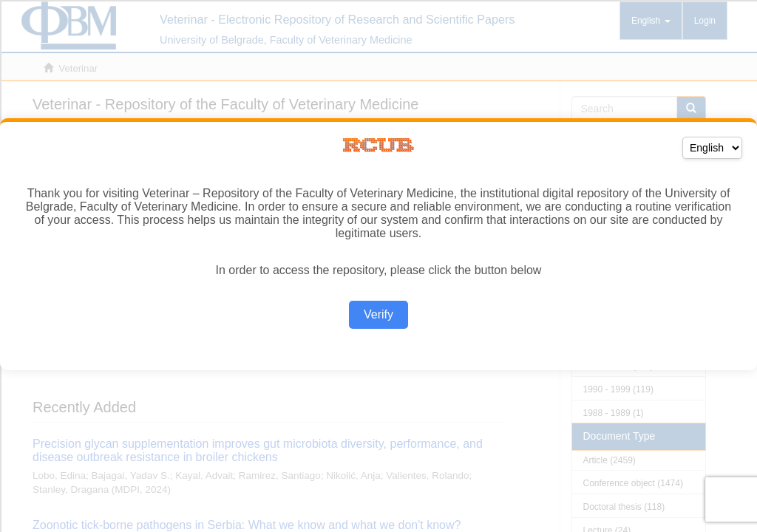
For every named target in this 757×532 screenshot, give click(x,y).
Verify (378, 314)
